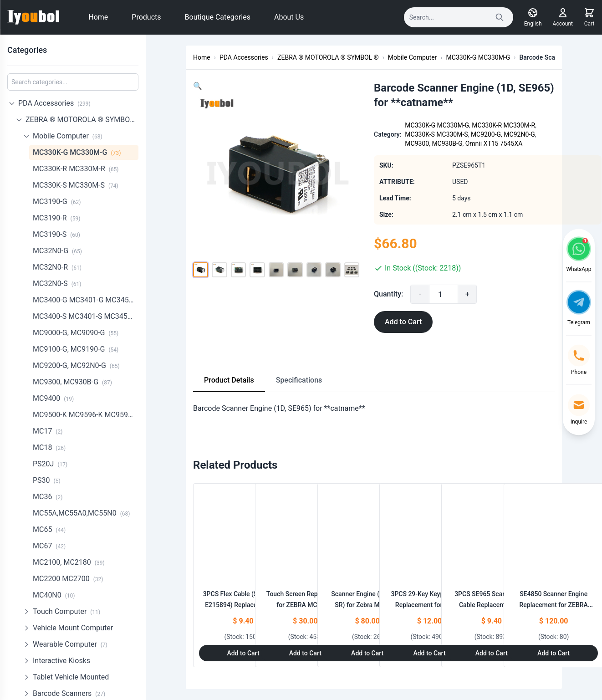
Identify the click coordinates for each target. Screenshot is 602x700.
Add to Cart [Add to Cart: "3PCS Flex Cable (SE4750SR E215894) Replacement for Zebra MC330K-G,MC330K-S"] (243, 653)
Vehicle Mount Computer (73, 628)
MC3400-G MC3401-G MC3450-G (86, 300)
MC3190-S (56, 234)
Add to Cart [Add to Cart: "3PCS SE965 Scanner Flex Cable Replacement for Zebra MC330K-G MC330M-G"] (492, 653)
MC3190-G (57, 202)
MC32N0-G (57, 251)
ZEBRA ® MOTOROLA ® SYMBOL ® (82, 120)
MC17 (48, 431)
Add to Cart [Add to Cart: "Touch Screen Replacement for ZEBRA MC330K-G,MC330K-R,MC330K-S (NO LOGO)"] (305, 653)
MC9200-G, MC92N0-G (76, 365)
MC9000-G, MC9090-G (76, 333)
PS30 (47, 480)
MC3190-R (56, 218)
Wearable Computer (70, 644)
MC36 (48, 497)
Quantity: (403, 294)
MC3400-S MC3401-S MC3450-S (86, 316)
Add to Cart (418, 322)
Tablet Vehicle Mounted (71, 677)
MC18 (49, 447)
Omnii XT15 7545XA (509, 143)
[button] (198, 86)
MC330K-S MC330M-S (76, 185)
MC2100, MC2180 (69, 562)
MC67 (49, 546)
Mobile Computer (68, 136)
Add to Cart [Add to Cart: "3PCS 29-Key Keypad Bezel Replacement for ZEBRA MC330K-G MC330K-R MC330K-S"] (429, 653)
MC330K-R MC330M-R (76, 169)
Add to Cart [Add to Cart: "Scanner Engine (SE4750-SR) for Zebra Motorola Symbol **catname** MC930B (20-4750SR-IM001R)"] (367, 653)
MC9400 (53, 398)
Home (98, 17)
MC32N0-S (57, 284)
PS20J (50, 464)
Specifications (299, 380)
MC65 (49, 529)
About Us (289, 17)
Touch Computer (66, 611)
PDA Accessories (54, 103)
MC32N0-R (57, 267)
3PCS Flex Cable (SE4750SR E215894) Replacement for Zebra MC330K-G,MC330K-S (243, 605)
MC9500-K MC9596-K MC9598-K (86, 415)
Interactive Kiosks (61, 661)
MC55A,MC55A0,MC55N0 (81, 513)
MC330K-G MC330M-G (77, 152)
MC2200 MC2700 (68, 579)
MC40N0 (54, 595)
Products (146, 17)
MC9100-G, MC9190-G (76, 349)
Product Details (229, 380)
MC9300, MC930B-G (72, 382)
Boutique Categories (218, 17)
